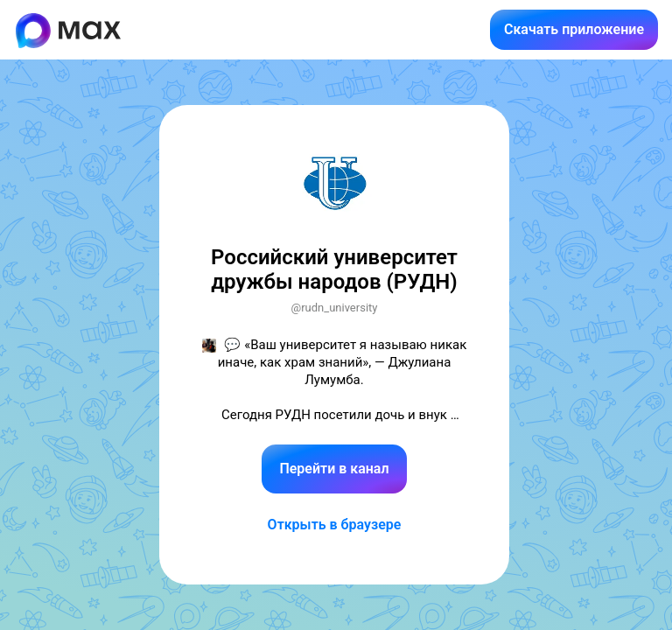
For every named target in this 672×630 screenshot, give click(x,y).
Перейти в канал (334, 469)
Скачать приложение (574, 29)
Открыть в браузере (335, 525)
